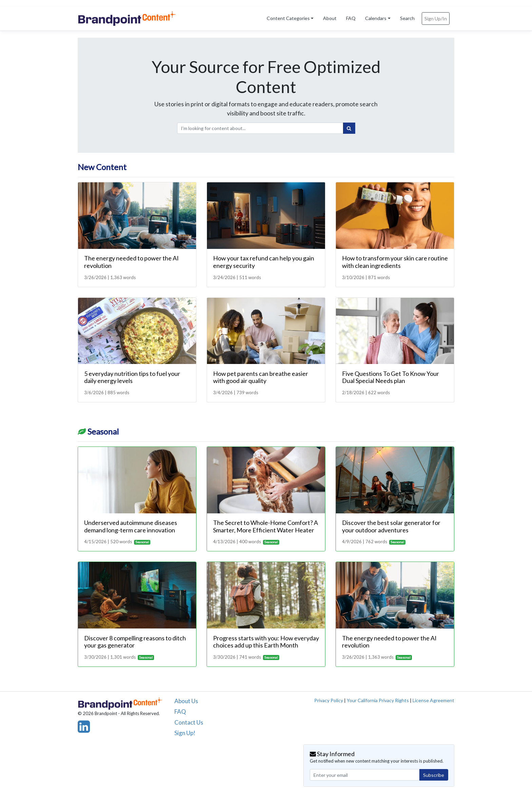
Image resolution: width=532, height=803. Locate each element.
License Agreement (433, 700)
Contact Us (189, 722)
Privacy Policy (329, 700)
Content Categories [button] (288, 18)
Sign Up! (185, 733)
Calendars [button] (376, 18)
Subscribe (434, 775)
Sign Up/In (436, 19)
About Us (186, 701)
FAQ (351, 18)
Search (407, 18)
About (330, 18)
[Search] (349, 128)
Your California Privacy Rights (378, 700)
